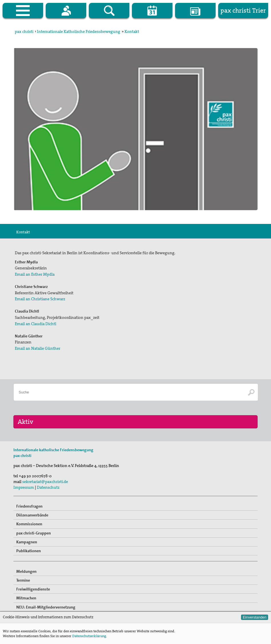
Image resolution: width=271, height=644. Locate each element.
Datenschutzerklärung (89, 636)
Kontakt (132, 31)
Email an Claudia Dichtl (36, 324)
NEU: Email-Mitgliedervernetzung (46, 607)
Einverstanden (255, 617)
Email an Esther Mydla (35, 274)
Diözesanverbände (32, 515)
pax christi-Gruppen (34, 533)
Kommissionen (29, 524)
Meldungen (26, 571)
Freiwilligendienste (33, 589)
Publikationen (29, 551)
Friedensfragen (29, 506)
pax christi (24, 31)
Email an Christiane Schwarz (40, 299)
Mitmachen (26, 598)
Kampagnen (27, 542)
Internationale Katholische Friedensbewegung (79, 31)
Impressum (24, 487)
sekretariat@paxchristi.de (45, 482)
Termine (23, 580)
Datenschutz (48, 487)
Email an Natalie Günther (38, 348)
